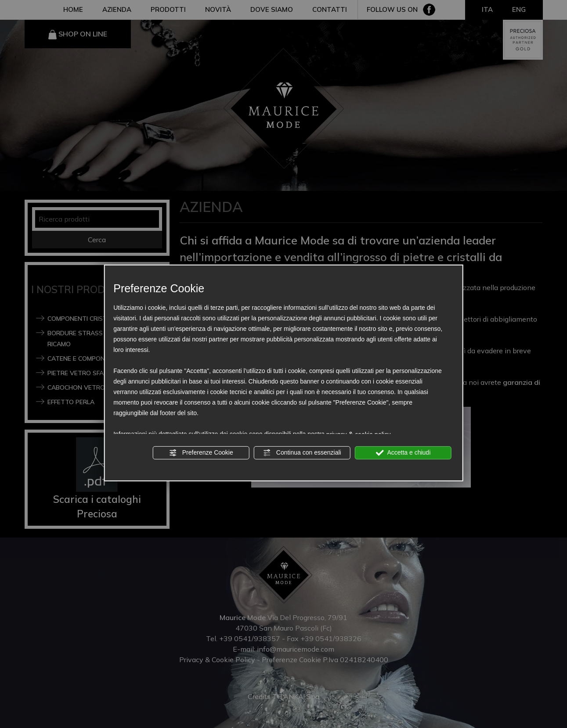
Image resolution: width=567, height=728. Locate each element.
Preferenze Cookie (201, 452)
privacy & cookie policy (359, 434)
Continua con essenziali (302, 452)
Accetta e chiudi (403, 452)
